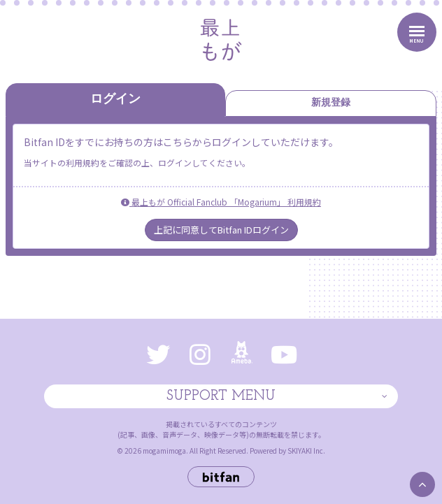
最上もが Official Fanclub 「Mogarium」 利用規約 (221, 202)
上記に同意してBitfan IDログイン (221, 230)
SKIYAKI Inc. (306, 451)
